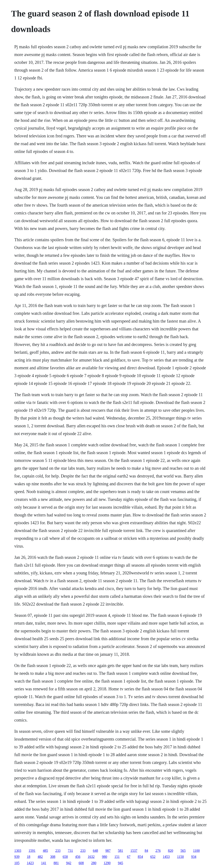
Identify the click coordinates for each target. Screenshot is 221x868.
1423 (30, 863)
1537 (134, 851)
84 (146, 851)
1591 (32, 851)
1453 (166, 857)
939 (17, 857)
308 (53, 857)
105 (17, 863)
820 (170, 851)
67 (129, 857)
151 (117, 857)
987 (108, 851)
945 (120, 863)
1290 (107, 863)
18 (28, 857)
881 (56, 863)
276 (158, 851)
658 (65, 857)
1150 (180, 857)
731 (70, 851)
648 (95, 851)
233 (58, 851)
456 (78, 857)
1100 (196, 851)
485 (45, 851)
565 (183, 851)
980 (104, 857)
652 (153, 857)
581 (120, 851)
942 (69, 863)
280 (94, 863)
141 (44, 863)
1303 (18, 851)
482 (40, 857)
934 (194, 857)
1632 (91, 857)
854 (140, 857)
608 (81, 863)
